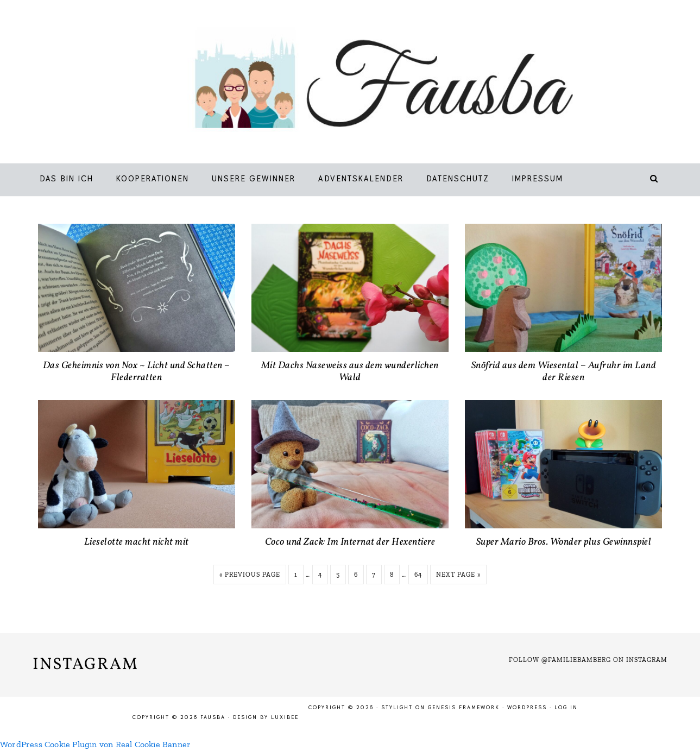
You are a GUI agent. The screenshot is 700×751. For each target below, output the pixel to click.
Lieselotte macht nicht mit (137, 542)
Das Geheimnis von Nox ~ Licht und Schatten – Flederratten (137, 372)
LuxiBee (285, 717)
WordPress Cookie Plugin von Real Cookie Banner (95, 744)
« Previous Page (250, 575)
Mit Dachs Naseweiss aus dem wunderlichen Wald (350, 372)
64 (418, 575)
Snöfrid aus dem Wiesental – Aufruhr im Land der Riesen (564, 372)
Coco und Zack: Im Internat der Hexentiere (350, 542)
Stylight (397, 707)
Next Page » (458, 575)
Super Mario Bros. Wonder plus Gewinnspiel (564, 542)
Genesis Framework (464, 707)
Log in (566, 707)
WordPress (527, 707)
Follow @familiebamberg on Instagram (588, 660)
